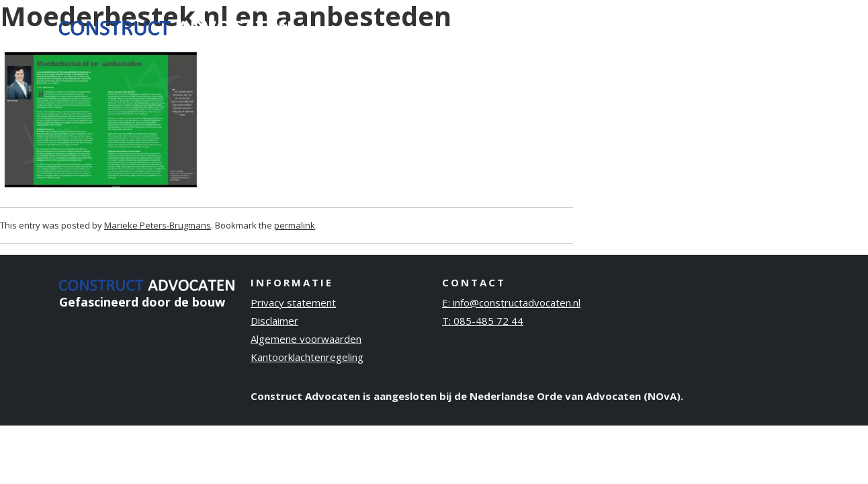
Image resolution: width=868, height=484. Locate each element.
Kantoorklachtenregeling (307, 357)
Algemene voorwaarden (306, 339)
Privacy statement (293, 302)
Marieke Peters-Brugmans (158, 225)
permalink (295, 225)
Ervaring (565, 26)
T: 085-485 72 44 (483, 321)
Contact (777, 26)
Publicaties (706, 26)
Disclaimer (274, 321)
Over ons (632, 26)
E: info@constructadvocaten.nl (511, 302)
